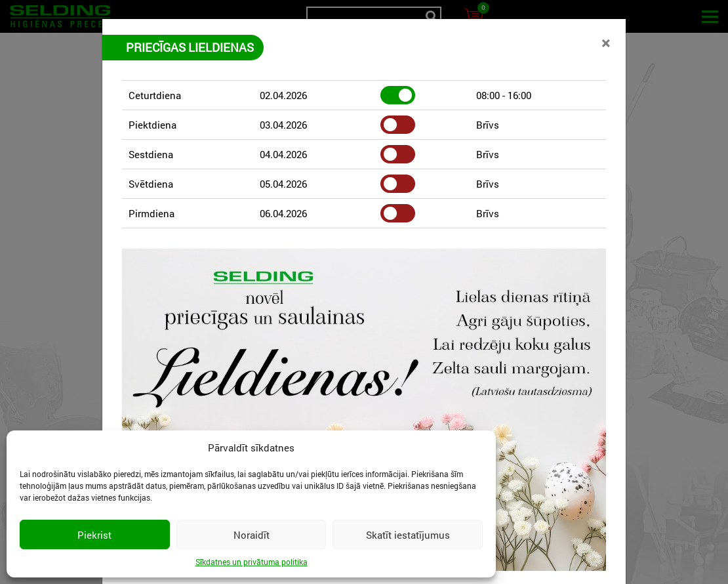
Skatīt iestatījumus (408, 535)
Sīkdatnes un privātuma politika (252, 562)
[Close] (606, 43)
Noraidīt (252, 535)
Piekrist (94, 535)
